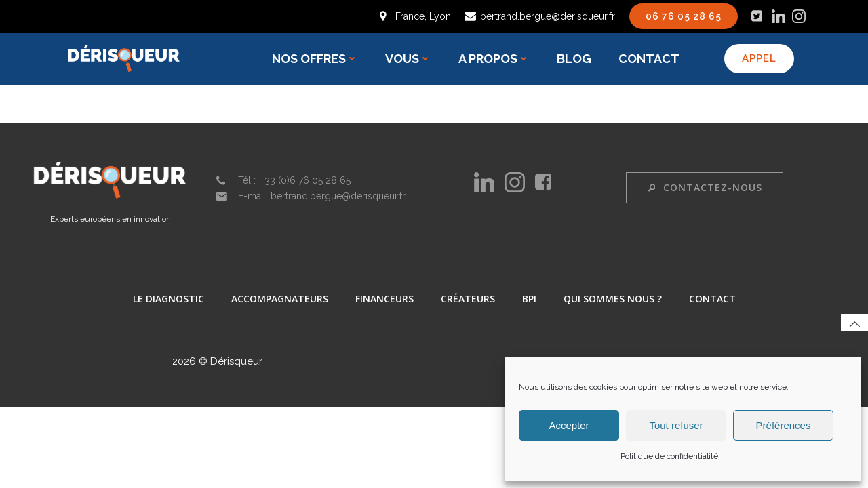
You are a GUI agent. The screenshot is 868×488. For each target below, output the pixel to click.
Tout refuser (676, 425)
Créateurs (468, 300)
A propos (495, 59)
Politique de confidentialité (669, 456)
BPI (529, 300)
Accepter (569, 425)
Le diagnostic (169, 300)
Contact (650, 59)
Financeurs (384, 300)
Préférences (784, 425)
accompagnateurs (280, 300)
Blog (575, 59)
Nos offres (316, 59)
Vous (410, 59)
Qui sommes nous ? (613, 300)
